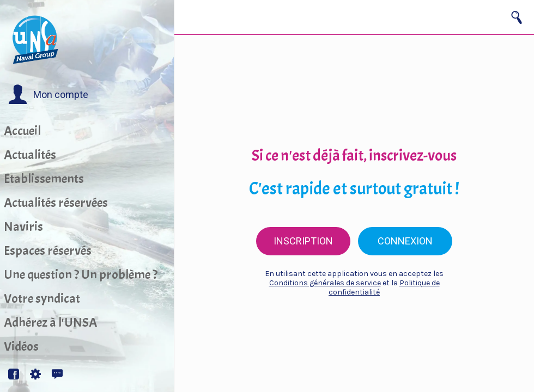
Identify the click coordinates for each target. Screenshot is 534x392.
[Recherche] (517, 17)
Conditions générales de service (325, 283)
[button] (48, 95)
